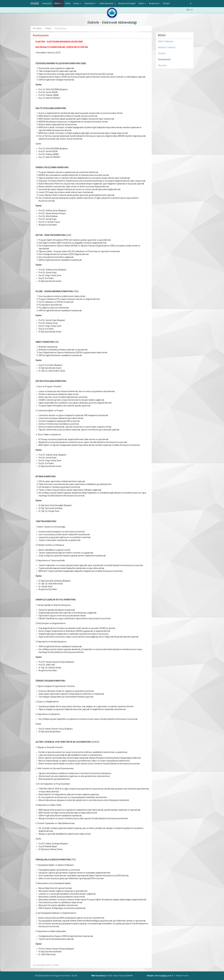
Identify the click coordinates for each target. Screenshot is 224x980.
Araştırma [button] (155, 3)
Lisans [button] (77, 3)
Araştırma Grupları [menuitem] (127, 3)
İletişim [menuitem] (166, 3)
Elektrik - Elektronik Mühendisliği (112, 22)
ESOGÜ (35, 4)
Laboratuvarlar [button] (107, 3)
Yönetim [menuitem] (162, 53)
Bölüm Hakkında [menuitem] (166, 41)
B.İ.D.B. (75, 976)
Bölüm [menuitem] (162, 35)
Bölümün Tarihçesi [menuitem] (167, 47)
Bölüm (48, 28)
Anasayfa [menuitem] (47, 3)
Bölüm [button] (58, 3)
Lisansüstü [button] (90, 3)
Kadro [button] (142, 3)
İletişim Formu (182, 976)
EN (191, 10)
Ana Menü (37, 28)
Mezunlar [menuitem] (162, 65)
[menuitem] (175, 60)
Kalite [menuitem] (68, 3)
